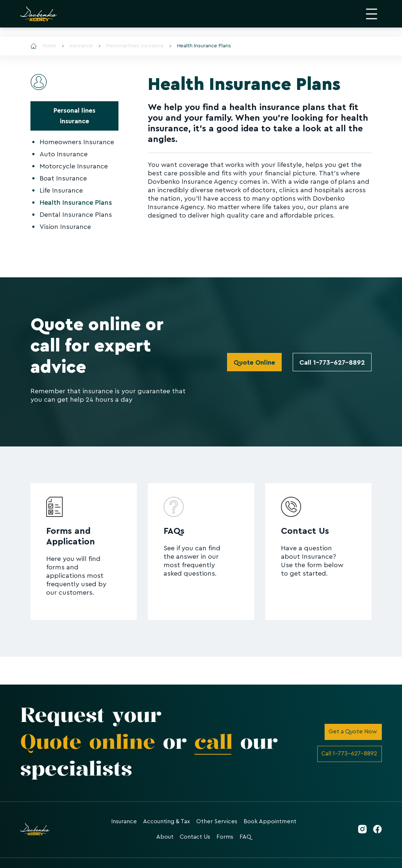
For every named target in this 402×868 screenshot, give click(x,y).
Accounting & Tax (167, 821)
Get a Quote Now (353, 732)
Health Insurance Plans (200, 46)
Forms (225, 837)
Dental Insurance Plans (76, 215)
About (165, 837)
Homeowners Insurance (77, 142)
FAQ (245, 837)
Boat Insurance (63, 178)
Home (43, 46)
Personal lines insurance (131, 46)
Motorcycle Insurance (74, 166)
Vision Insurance (65, 227)
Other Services (217, 821)
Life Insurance (61, 190)
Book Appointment (270, 821)
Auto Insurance (64, 154)
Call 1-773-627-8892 (332, 362)
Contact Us (195, 837)
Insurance (77, 46)
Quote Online (254, 362)
